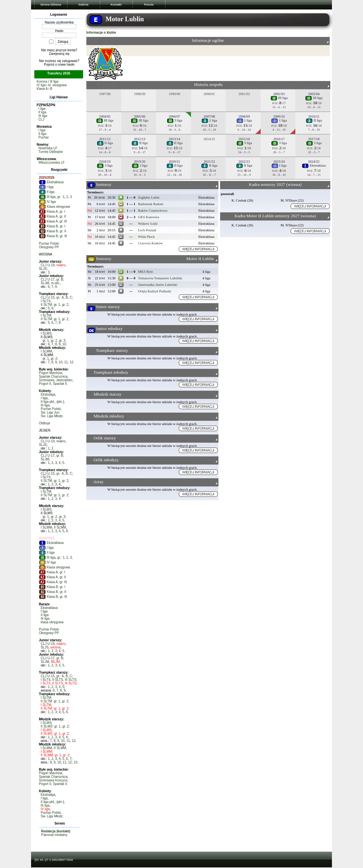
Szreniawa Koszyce (53, 780)
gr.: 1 (61, 197)
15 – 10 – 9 (244, 175)
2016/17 (279, 139)
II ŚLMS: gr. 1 (51, 726)
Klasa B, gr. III (53, 236)
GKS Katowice (149, 217)
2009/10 (279, 116)
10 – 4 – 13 (314, 107)
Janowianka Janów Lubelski (158, 285)
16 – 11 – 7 (209, 175)
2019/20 (139, 162)
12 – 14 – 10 (174, 175)
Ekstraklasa (51, 182)
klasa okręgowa (52, 622)
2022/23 (244, 162)
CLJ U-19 (48, 265)
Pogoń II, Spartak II (53, 384)
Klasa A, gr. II (52, 216)
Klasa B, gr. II (52, 231)
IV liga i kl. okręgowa (52, 85)
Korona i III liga (48, 82)
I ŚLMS (46, 333)
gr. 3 (62, 341)
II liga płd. (48, 402)
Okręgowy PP (49, 247)
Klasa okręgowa (54, 207)
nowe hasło (66, 65)
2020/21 (174, 162)
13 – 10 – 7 (140, 130)
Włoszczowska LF (52, 163)
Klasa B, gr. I (52, 226)
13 (75, 762)
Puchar (44, 137)
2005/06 (139, 116)
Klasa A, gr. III (53, 221)
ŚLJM (45, 283)
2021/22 (209, 162)
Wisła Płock (146, 237)
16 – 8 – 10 (279, 175)
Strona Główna (51, 5)
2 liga (209, 120)
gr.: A (60, 297)
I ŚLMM (46, 351)
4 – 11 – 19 (279, 130)
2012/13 (139, 139)
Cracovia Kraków (150, 243)
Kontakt (116, 5)
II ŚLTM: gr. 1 (51, 305)
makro (61, 265)
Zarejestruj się (59, 54)
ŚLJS (43, 269)
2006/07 (174, 116)
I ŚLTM (46, 315)
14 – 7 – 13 (314, 175)
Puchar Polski (49, 244)
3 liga (175, 120)
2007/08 (209, 116)
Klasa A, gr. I (52, 212)
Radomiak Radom (151, 204)
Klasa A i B (44, 89)
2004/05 (105, 116)
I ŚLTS (46, 301)
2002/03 (279, 94)
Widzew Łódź (148, 224)
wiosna (55, 647)
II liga (43, 112)
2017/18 (314, 139)
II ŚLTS (58, 680)
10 (64, 344)
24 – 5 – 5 (244, 152)
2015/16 (244, 139)
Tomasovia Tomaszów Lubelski (160, 278)
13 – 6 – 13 (279, 107)
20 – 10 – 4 (105, 175)
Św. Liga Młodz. (52, 416)
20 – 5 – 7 (279, 152)
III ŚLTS (70, 680)
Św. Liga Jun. (51, 412)
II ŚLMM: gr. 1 (51, 755)
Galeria (84, 5)
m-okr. (56, 283)
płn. (60, 402)
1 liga (244, 120)
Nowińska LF (48, 148)
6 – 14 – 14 (244, 130)
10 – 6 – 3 (140, 175)
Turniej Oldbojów (51, 152)
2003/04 (314, 94)
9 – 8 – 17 (140, 152)
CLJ (42, 119)
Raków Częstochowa (153, 211)
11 (66, 362)
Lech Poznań (147, 230)
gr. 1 (46, 341)
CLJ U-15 (48, 297)
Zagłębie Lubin (149, 197)
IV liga (47, 202)
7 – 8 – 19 (314, 130)
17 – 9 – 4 (105, 130)
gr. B (60, 279)
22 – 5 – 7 (314, 152)
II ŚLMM (60, 527)
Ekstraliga (48, 394)
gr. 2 (65, 305)
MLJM (55, 662)
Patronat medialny (54, 835)
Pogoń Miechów (51, 373)
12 (71, 362)
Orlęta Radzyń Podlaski (155, 291)
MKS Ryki (146, 272)
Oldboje (44, 423)
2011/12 (105, 139)
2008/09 (244, 116)
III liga (43, 116)
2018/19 (105, 162)
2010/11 (314, 116)
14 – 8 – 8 (105, 152)
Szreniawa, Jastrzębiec (56, 380)
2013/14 (174, 139)
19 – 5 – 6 (175, 130)
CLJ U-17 (48, 279)
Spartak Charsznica (53, 377)
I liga (42, 109)
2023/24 (279, 162)
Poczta (149, 5)
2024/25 (314, 162)
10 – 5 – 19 (209, 130)
